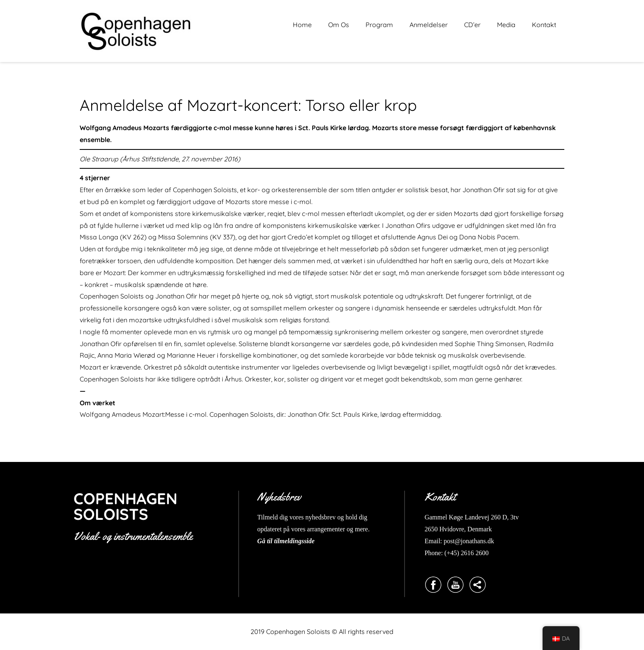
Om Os (339, 25)
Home (302, 25)
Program (379, 25)
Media (506, 25)
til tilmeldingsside (290, 541)
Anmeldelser (429, 25)
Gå (261, 541)
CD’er (472, 25)
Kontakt (544, 25)
